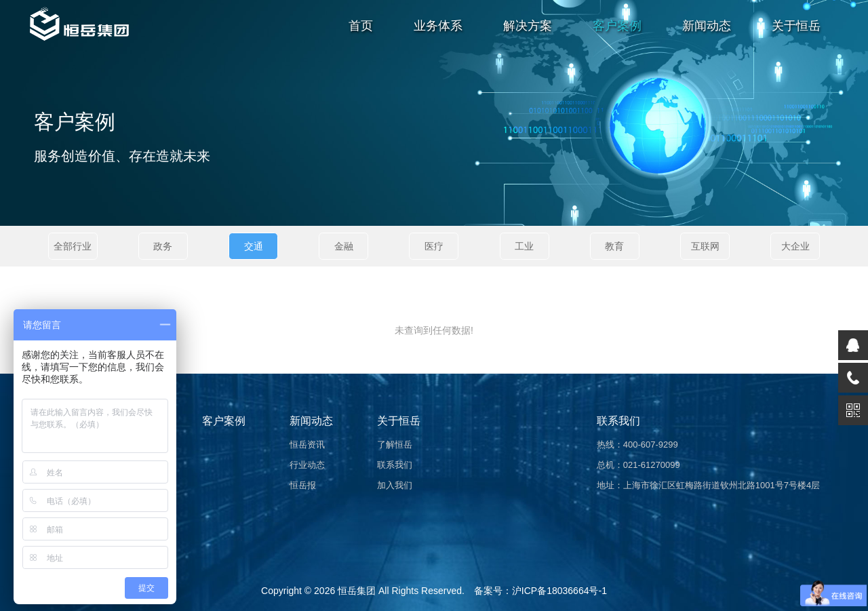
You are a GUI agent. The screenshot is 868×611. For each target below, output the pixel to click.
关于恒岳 (796, 26)
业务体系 (438, 26)
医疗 (434, 246)
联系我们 (395, 465)
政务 (163, 246)
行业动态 (307, 465)
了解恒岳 (395, 445)
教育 (614, 246)
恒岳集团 (357, 591)
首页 (361, 26)
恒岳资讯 (307, 445)
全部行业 (73, 246)
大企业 (795, 246)
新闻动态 (707, 26)
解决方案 (528, 26)
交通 (254, 246)
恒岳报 (303, 485)
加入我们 (395, 485)
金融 (344, 246)
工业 (524, 246)
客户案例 (617, 26)
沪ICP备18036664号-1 (559, 591)
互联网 (705, 246)
